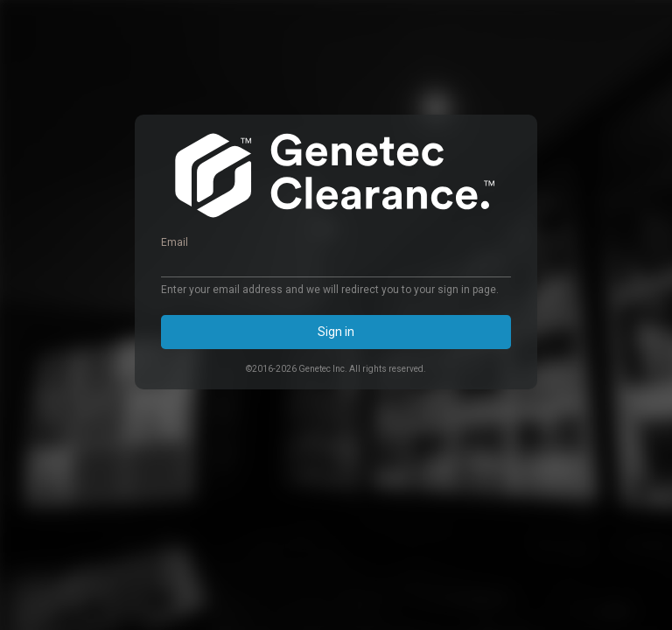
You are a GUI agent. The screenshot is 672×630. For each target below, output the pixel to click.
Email (175, 242)
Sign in (336, 332)
